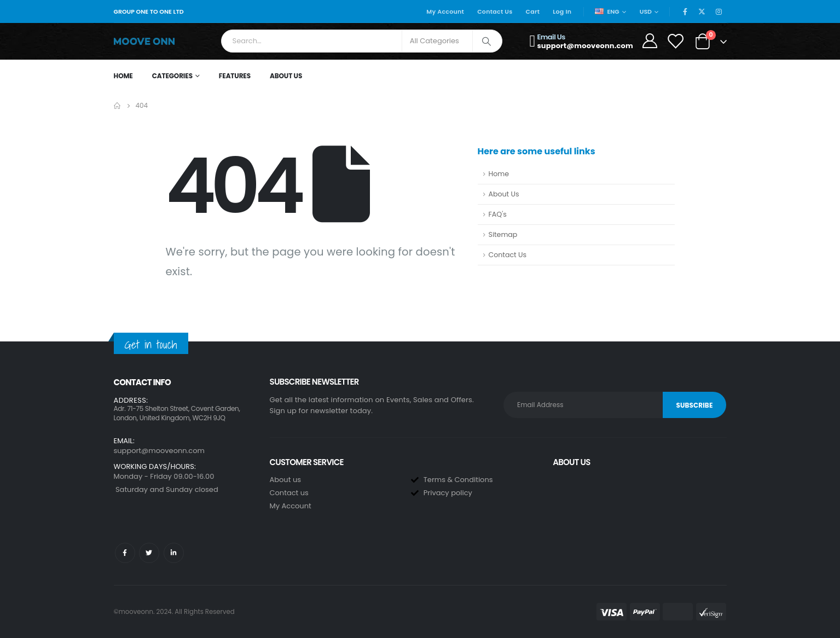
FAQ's (498, 214)
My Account (445, 11)
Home (123, 76)
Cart (533, 11)
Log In (562, 11)
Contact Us (495, 11)
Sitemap (503, 234)
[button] (186, 427)
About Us (286, 76)
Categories (172, 76)
